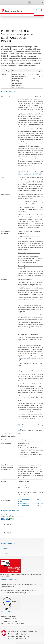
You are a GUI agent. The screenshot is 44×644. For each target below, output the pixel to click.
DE (30, 2)
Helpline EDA (7, 606)
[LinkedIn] (7, 513)
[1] (20, 167)
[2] (20, 425)
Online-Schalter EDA (8, 539)
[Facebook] (2, 513)
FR (38, 2)
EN (42, 2)
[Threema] (9, 513)
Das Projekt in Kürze (10, 87)
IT (34, 2)
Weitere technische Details (11, 505)
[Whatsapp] (11, 513)
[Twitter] (5, 513)
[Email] (13, 513)
